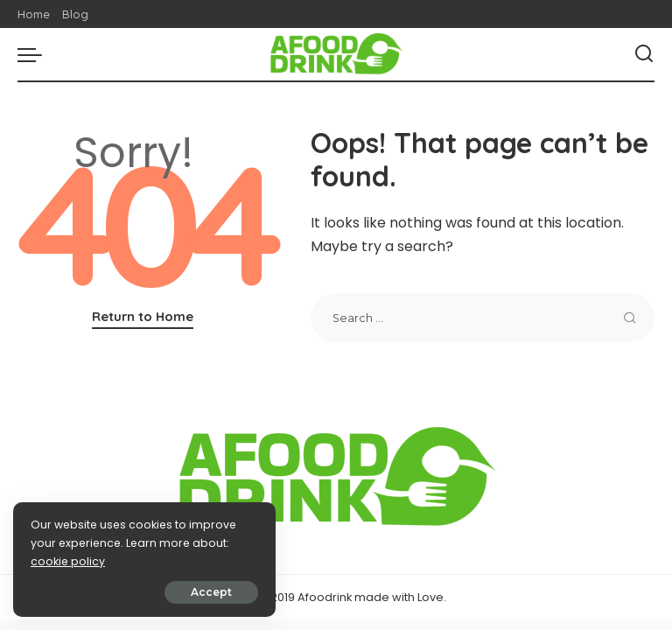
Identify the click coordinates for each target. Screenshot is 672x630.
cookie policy (68, 561)
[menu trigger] (34, 54)
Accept (211, 592)
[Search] (644, 54)
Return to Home (143, 316)
